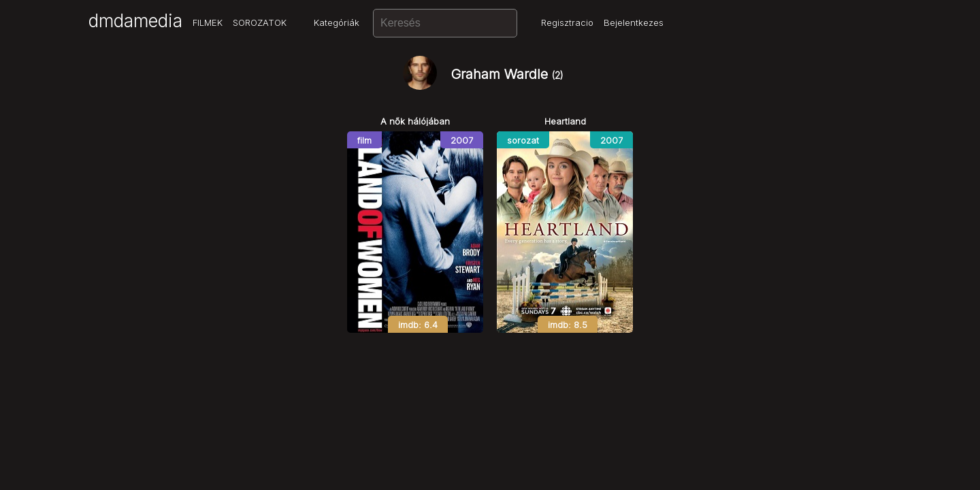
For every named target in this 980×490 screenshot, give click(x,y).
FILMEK (208, 22)
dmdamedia (135, 21)
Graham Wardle (507, 74)
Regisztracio (567, 22)
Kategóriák (337, 22)
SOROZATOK (260, 22)
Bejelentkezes (634, 22)
